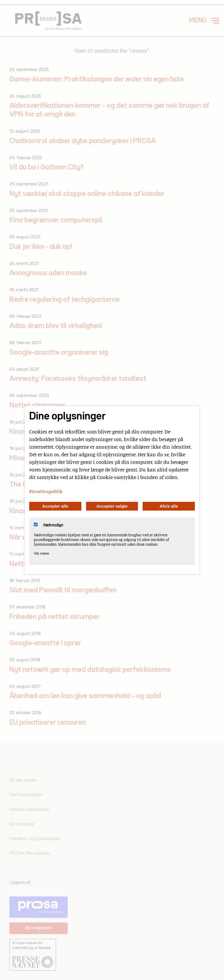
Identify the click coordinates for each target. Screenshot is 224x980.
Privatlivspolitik (46, 491)
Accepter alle (55, 506)
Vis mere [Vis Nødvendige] (41, 553)
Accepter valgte (112, 506)
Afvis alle (169, 506)
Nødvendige (48, 525)
